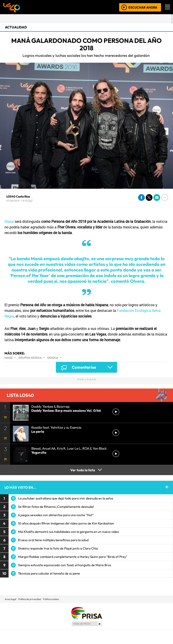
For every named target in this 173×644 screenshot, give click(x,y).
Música (53, 358)
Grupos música (30, 358)
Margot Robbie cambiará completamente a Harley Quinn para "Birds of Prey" (73, 557)
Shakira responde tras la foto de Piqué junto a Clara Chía (58, 548)
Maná (9, 221)
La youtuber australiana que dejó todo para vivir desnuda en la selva (66, 498)
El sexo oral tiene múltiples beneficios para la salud (53, 540)
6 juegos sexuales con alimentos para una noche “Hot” (56, 515)
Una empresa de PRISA (86, 613)
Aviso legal (10, 599)
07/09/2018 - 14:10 (19, 201)
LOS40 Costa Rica (18, 196)
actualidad (16, 27)
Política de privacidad (30, 599)
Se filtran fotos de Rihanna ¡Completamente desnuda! (56, 507)
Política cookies (51, 599)
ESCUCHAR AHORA (143, 7)
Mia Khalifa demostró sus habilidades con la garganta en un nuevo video (68, 532)
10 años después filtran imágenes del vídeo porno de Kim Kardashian (66, 523)
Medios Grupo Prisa (87, 624)
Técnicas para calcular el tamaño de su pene (49, 573)
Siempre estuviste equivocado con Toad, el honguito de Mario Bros (65, 565)
